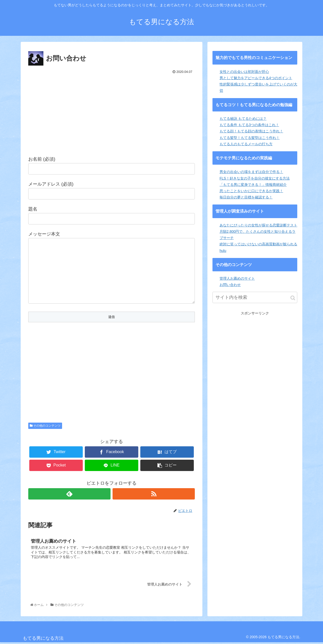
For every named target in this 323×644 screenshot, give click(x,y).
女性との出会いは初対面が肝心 (244, 72)
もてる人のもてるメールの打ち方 (246, 144)
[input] (255, 297)
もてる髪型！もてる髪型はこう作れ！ (250, 138)
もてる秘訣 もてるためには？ (243, 119)
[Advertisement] (112, 113)
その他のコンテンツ (45, 427)
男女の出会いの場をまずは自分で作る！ (251, 172)
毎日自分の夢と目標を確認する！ (246, 197)
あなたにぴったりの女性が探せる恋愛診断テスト (258, 225)
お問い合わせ (230, 285)
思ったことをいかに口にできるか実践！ (251, 191)
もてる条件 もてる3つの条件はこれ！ (249, 125)
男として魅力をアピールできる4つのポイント (256, 78)
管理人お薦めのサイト (237, 278)
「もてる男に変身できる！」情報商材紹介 (253, 185)
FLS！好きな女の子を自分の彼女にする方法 (255, 178)
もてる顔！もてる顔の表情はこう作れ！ (251, 131)
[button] (293, 298)
